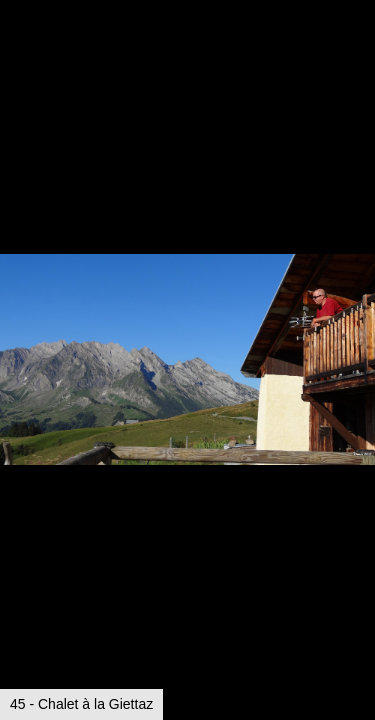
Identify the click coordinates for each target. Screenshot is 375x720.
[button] (357, 52)
